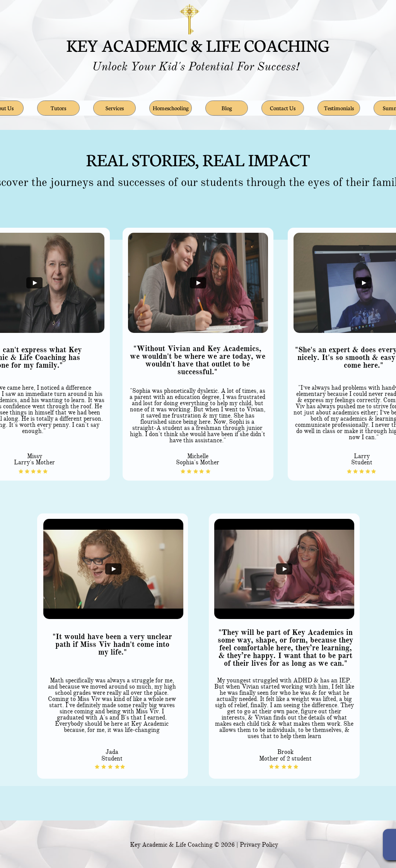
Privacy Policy (259, 845)
